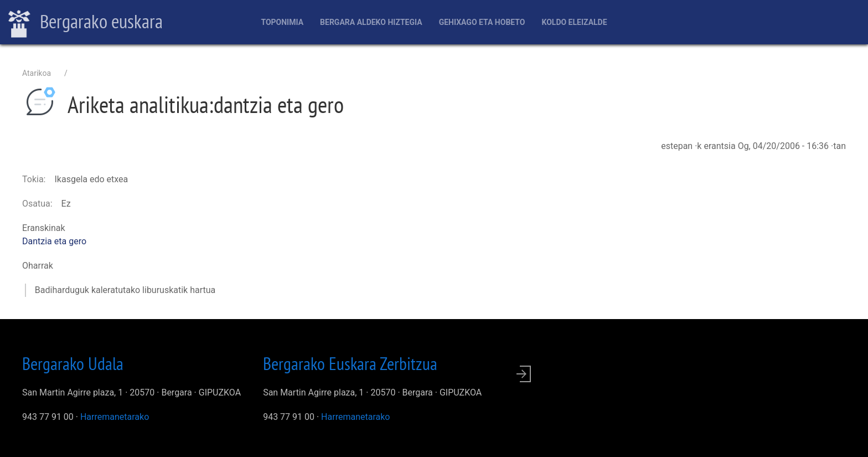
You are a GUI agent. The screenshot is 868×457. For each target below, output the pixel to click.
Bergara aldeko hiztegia (371, 22)
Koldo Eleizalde (574, 22)
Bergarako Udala (73, 363)
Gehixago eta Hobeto (482, 22)
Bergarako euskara (86, 23)
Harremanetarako (115, 417)
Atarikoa (37, 73)
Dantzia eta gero (54, 241)
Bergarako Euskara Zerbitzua (350, 363)
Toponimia (282, 22)
